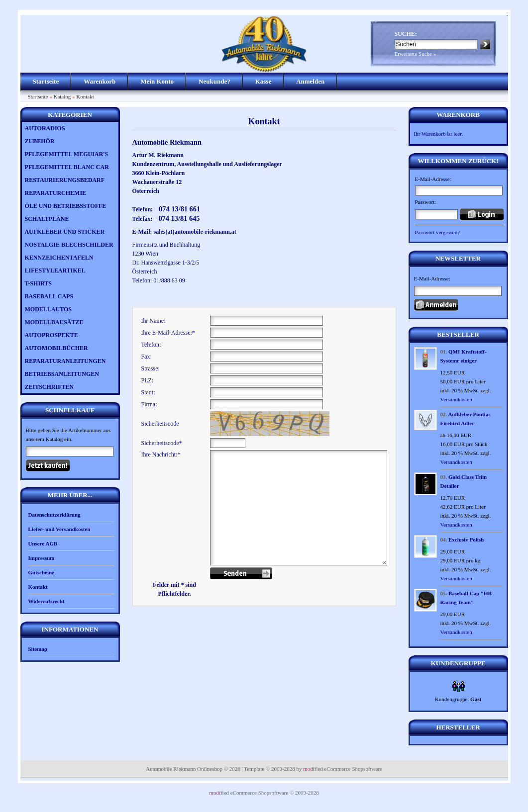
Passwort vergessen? (438, 232)
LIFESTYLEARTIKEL (55, 271)
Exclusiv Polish (466, 540)
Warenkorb (100, 81)
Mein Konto (157, 81)
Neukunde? (214, 81)
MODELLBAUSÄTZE (54, 322)
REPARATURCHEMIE (56, 193)
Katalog (62, 96)
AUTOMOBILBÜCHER (56, 348)
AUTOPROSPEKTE (52, 335)
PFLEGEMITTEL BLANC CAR (67, 167)
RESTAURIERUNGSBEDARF (65, 180)
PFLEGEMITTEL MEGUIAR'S (67, 154)
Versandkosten (456, 399)
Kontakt (85, 96)
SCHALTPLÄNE (47, 219)
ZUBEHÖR (40, 141)
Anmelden (310, 81)
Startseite (46, 81)
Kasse (264, 81)
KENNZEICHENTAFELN (59, 258)
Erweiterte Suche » (416, 54)
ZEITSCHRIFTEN (50, 387)
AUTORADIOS (45, 128)
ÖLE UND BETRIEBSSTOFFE (66, 206)
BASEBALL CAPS (49, 296)
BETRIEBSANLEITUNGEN (62, 374)
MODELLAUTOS (48, 309)
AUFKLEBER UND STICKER (65, 232)
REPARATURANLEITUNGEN (65, 361)
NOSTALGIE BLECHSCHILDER (69, 245)
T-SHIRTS (39, 283)
